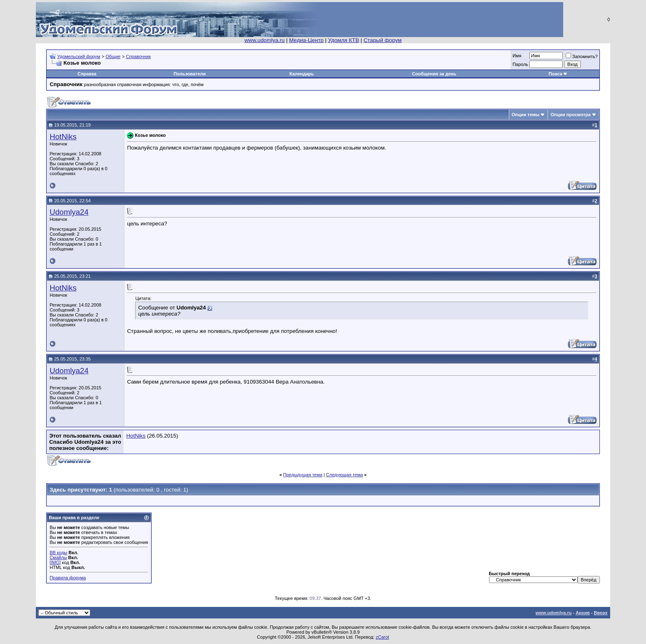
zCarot (382, 637)
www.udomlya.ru (264, 40)
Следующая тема (344, 475)
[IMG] (55, 562)
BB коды (58, 553)
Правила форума (68, 578)
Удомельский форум (79, 56)
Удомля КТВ (343, 40)
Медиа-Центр (307, 40)
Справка (87, 74)
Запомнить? (582, 56)
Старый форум (382, 40)
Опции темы (525, 115)
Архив (583, 613)
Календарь (302, 74)
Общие (113, 56)
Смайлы (58, 557)
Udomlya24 (69, 212)
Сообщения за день (434, 74)
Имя (517, 56)
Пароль (520, 64)
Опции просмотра (570, 115)
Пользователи (190, 74)
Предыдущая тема (303, 475)
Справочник (139, 56)
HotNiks (63, 137)
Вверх (600, 613)
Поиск (555, 74)
